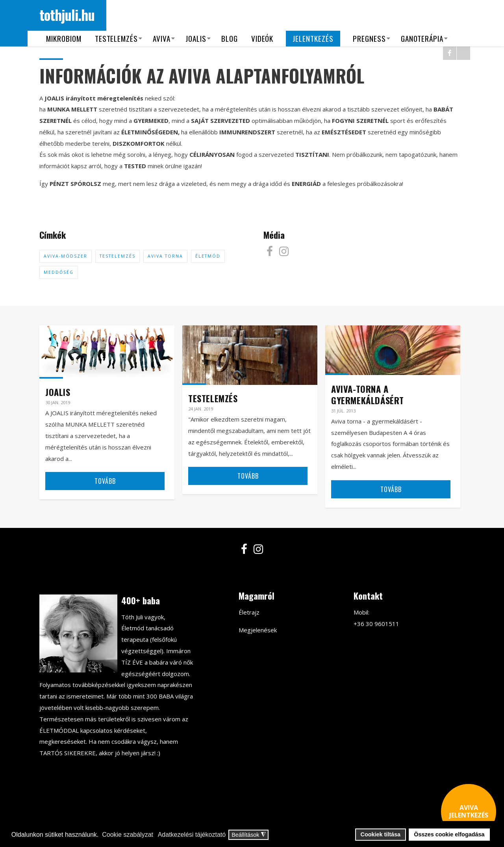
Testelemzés (117, 38)
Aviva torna (165, 256)
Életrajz (249, 612)
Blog (230, 38)
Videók (262, 38)
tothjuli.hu (67, 15)
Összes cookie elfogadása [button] (449, 834)
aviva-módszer (66, 256)
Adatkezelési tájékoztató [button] (192, 835)
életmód (208, 256)
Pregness (369, 38)
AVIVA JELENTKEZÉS (469, 811)
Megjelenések (258, 630)
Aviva (162, 38)
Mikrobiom (64, 38)
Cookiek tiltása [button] (381, 834)
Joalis (196, 38)
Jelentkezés (313, 38)
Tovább (105, 481)
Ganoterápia (422, 38)
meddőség (59, 272)
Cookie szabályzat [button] (128, 835)
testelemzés (118, 256)
